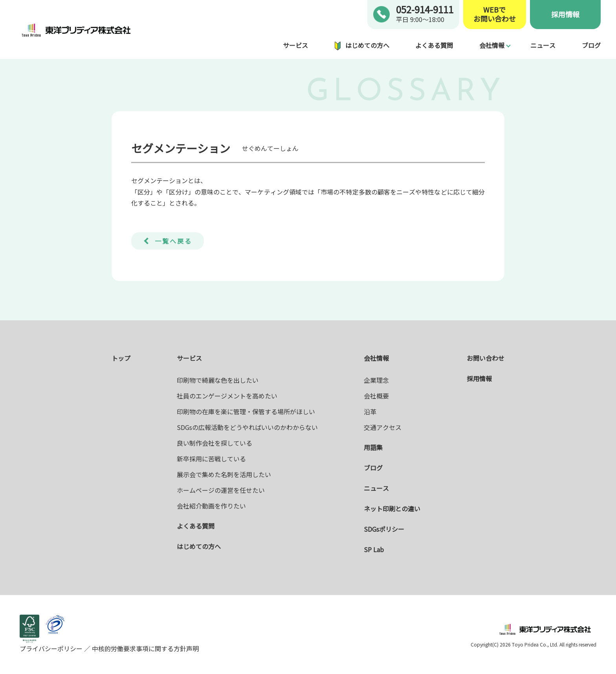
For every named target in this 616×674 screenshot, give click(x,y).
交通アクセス (383, 427)
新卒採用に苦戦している (211, 459)
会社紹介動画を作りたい (211, 506)
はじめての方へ (367, 45)
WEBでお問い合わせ (495, 14)
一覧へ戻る (173, 241)
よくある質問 (434, 45)
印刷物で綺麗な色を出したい (218, 380)
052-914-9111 (425, 9)
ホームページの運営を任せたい (221, 490)
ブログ (591, 45)
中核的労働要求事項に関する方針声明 (145, 648)
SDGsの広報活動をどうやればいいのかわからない (247, 427)
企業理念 (376, 380)
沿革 (370, 411)
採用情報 (565, 14)
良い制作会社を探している (214, 443)
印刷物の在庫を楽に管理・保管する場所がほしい (246, 411)
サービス (295, 45)
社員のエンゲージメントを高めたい (227, 396)
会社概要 (376, 396)
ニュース (543, 45)
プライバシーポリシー (52, 648)
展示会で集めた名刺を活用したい (224, 474)
